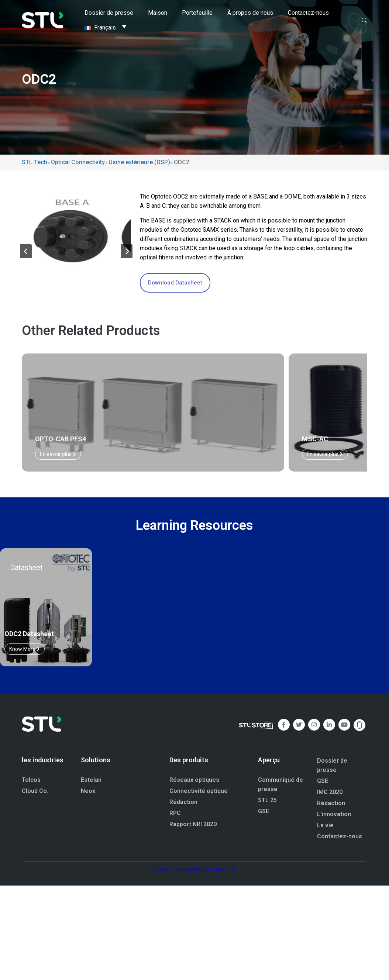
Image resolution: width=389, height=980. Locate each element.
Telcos (31, 770)
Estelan (91, 770)
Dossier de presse (109, 13)
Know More (25, 639)
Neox (88, 781)
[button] (26, 247)
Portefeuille (197, 13)
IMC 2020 (330, 782)
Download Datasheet (175, 283)
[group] (76, 224)
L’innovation (334, 804)
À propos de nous (250, 13)
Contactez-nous (308, 13)
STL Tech (185, 860)
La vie (325, 815)
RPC (175, 803)
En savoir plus (127, 444)
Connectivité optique (199, 781)
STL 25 (267, 790)
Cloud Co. (35, 781)
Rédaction (183, 792)
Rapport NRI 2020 (193, 814)
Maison (158, 13)
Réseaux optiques (194, 770)
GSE (264, 801)
